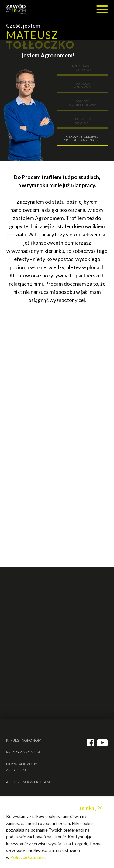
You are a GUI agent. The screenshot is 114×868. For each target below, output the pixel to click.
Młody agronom (23, 752)
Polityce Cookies (28, 857)
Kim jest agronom (24, 740)
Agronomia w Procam (28, 782)
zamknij (88, 808)
